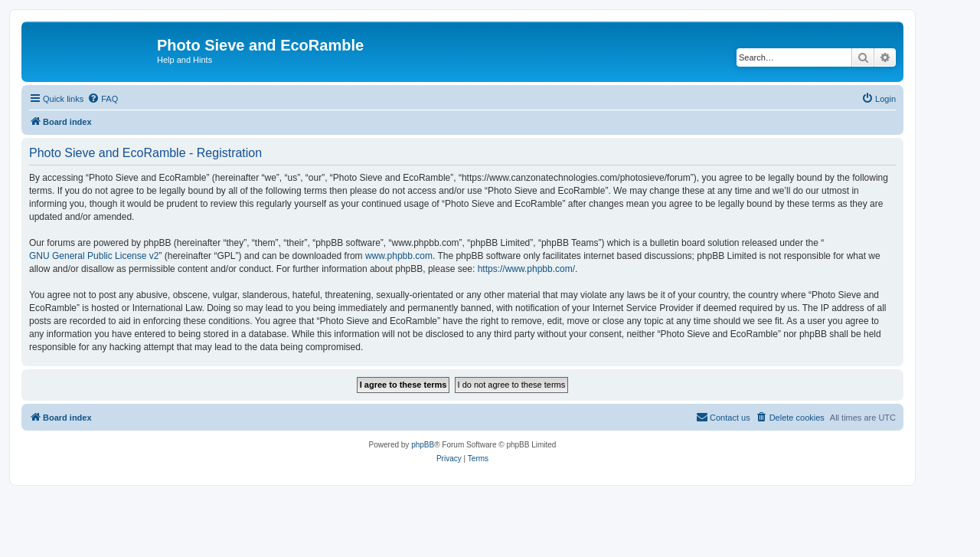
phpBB (423, 445)
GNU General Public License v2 (94, 256)
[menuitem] (103, 99)
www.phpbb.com (399, 256)
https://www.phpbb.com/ (526, 269)
